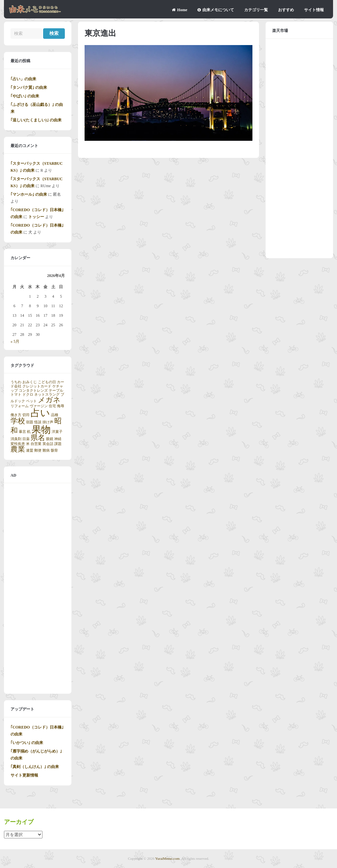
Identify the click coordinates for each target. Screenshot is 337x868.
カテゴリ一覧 (256, 10)
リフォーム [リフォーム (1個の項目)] (20, 406)
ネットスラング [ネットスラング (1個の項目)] (47, 395)
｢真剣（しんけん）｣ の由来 (35, 767)
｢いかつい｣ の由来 (27, 743)
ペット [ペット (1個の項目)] (31, 401)
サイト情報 (314, 10)
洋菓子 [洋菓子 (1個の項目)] (57, 432)
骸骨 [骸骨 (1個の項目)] (54, 450)
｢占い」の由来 (23, 79)
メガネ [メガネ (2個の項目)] (49, 400)
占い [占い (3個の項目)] (40, 413)
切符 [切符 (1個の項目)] (26, 415)
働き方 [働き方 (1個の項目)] (16, 415)
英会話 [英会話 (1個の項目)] (48, 444)
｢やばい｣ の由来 (25, 96)
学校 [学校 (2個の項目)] (18, 421)
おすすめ (286, 10)
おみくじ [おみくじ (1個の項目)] (30, 382)
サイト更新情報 (24, 775)
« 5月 (15, 341)
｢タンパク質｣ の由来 (29, 87)
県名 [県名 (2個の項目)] (38, 438)
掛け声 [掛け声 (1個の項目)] (48, 422)
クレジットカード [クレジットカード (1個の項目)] (37, 386)
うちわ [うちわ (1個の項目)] (16, 382)
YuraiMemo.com (168, 858)
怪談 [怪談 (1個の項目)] (38, 422)
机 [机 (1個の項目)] (29, 432)
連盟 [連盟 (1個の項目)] (30, 450)
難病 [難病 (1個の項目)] (46, 450)
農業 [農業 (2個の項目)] (18, 449)
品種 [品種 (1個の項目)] (55, 415)
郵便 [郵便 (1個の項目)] (38, 450)
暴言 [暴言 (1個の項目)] (22, 432)
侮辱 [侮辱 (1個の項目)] (61, 406)
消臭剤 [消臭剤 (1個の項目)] (16, 439)
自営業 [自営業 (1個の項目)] (36, 444)
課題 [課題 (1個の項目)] (58, 444)
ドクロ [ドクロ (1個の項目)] (28, 395)
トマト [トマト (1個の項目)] (16, 395)
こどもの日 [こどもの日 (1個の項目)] (47, 382)
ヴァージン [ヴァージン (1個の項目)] (39, 406)
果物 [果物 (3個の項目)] (41, 430)
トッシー (36, 217)
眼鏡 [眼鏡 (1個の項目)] (50, 439)
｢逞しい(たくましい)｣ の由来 (36, 120)
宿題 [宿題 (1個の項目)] (30, 422)
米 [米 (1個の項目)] (28, 444)
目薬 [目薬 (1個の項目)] (26, 439)
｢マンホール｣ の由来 (29, 194)
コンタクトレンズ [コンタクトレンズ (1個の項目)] (33, 391)
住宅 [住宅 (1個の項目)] (52, 406)
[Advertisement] (38, 588)
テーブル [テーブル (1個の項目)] (56, 391)
